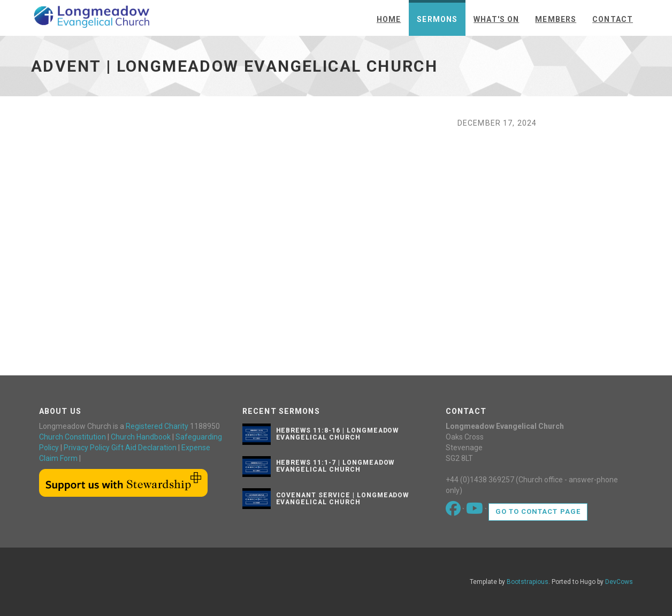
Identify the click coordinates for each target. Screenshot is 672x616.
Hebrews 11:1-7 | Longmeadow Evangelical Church (335, 466)
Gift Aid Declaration (144, 448)
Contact (613, 19)
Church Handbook (141, 437)
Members (556, 19)
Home (389, 19)
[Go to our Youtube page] (475, 511)
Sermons (437, 19)
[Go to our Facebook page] (454, 511)
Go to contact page (538, 511)
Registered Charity (157, 426)
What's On (496, 19)
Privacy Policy (87, 448)
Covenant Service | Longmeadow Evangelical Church (343, 499)
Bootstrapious (528, 582)
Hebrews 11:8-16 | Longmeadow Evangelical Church (338, 434)
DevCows (619, 582)
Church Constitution (72, 437)
